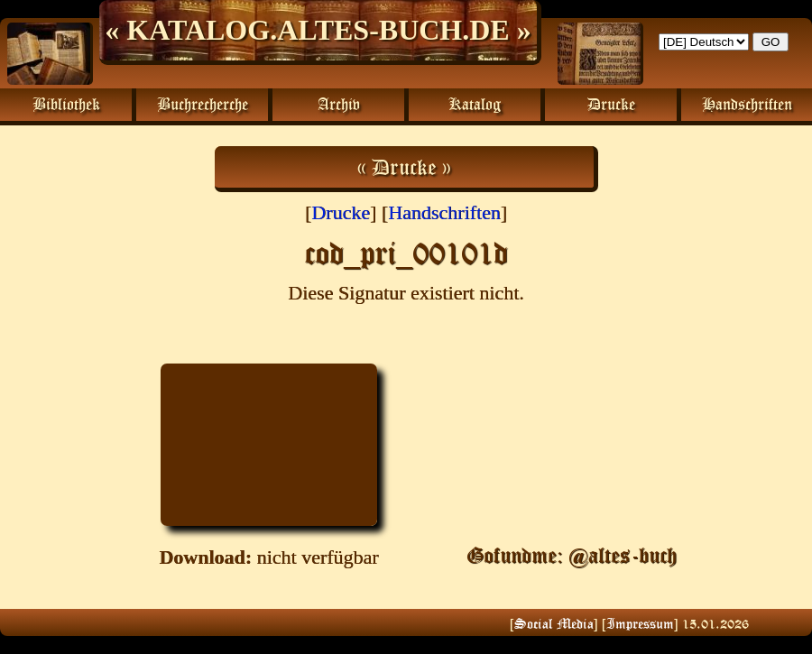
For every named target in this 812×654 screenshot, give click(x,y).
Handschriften (444, 212)
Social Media (554, 623)
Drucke (341, 212)
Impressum (640, 623)
